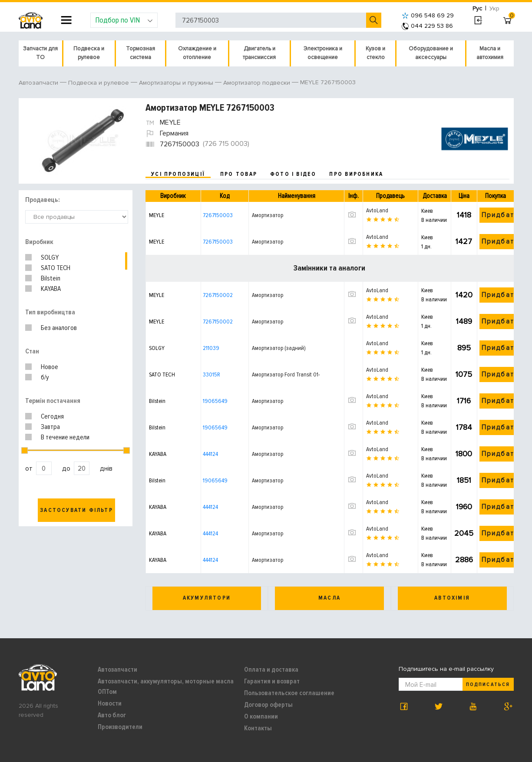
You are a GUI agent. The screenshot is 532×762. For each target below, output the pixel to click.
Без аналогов (59, 328)
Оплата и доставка (271, 670)
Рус (477, 8)
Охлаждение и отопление (197, 53)
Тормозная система (140, 53)
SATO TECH (56, 268)
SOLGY (50, 257)
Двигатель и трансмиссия (259, 53)
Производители (120, 727)
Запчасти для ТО (40, 53)
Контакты (258, 728)
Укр (494, 8)
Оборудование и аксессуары (431, 53)
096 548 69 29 (428, 15)
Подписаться (488, 684)
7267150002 (218, 295)
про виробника (356, 174)
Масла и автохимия (490, 53)
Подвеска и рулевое (89, 53)
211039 (211, 348)
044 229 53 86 (427, 26)
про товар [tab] (239, 174)
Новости (110, 703)
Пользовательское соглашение (289, 693)
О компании (261, 716)
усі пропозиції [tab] (178, 174)
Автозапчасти (117, 670)
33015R (211, 374)
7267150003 (218, 215)
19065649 (215, 401)
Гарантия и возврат (272, 681)
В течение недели (65, 437)
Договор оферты (268, 705)
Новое (50, 367)
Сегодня (52, 416)
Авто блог (112, 715)
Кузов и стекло (375, 53)
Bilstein (51, 278)
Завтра (50, 427)
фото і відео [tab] (293, 174)
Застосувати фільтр (76, 510)
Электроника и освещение (323, 53)
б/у (45, 377)
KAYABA (51, 289)
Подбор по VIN (124, 20)
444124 (210, 454)
